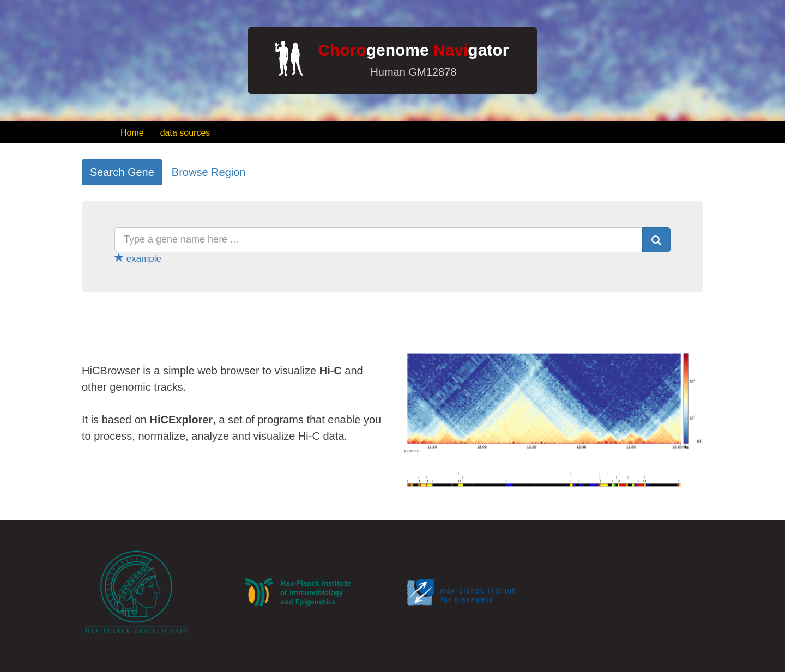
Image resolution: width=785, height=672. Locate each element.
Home (132, 133)
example (138, 259)
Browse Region (209, 172)
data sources (185, 133)
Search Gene (122, 172)
